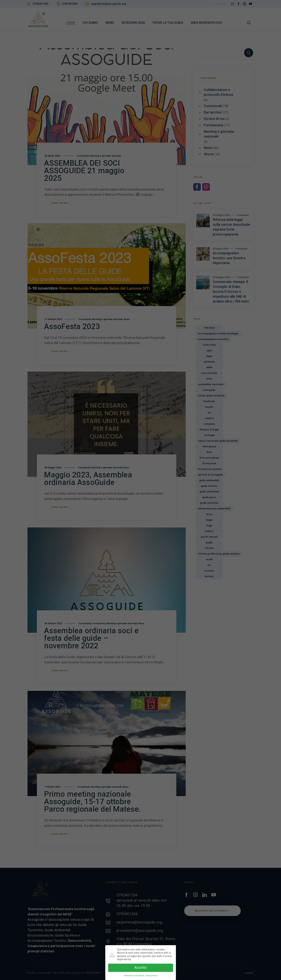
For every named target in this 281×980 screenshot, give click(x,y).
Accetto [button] (141, 968)
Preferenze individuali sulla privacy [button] (140, 976)
